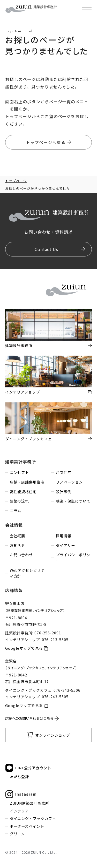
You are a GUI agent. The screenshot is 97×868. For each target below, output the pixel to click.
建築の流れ (20, 501)
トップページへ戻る (46, 142)
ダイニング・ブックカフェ (33, 818)
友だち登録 (20, 777)
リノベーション (69, 482)
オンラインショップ (53, 735)
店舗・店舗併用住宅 (27, 482)
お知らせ (18, 545)
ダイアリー (66, 545)
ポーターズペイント (27, 826)
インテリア (20, 811)
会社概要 (18, 536)
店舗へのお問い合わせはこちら (29, 718)
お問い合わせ (21, 555)
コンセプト (20, 472)
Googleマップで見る (24, 648)
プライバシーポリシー (73, 558)
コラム (16, 511)
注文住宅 (64, 472)
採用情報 (64, 536)
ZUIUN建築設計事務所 (30, 803)
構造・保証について (73, 501)
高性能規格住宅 (23, 492)
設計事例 (64, 492)
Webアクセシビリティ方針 (27, 573)
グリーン (17, 834)
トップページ (16, 181)
